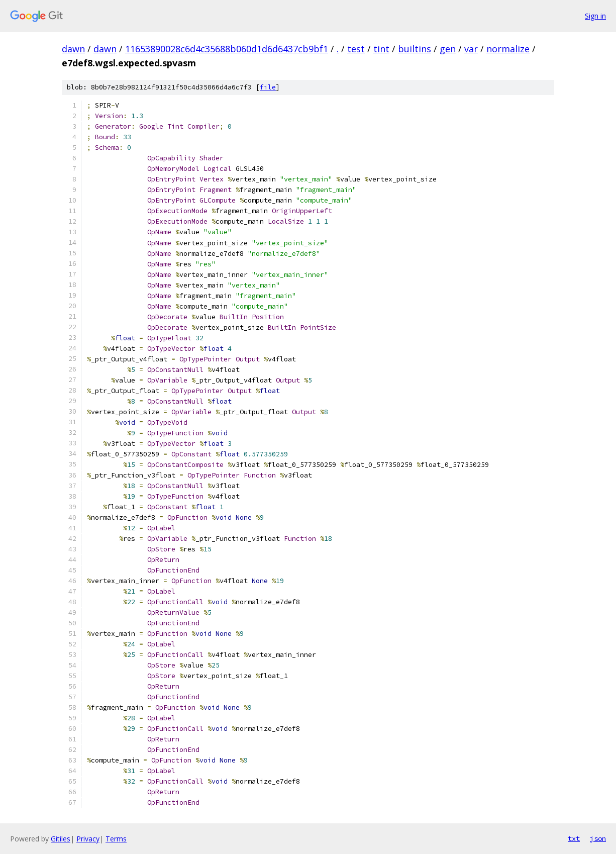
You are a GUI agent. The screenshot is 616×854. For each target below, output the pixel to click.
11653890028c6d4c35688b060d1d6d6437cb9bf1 (227, 49)
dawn (73, 49)
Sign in (595, 16)
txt (574, 838)
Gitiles (61, 839)
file (268, 87)
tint (381, 49)
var (471, 49)
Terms (116, 839)
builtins (415, 49)
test (356, 49)
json (598, 838)
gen (448, 49)
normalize (508, 49)
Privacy (88, 839)
